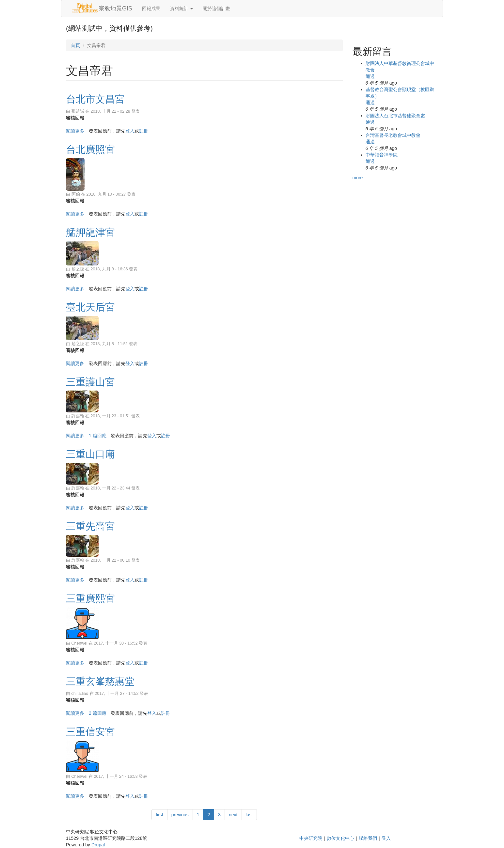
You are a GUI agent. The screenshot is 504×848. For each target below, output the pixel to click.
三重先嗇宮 (90, 526)
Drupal (98, 845)
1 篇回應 (98, 436)
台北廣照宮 (90, 149)
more (358, 178)
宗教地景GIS (115, 8)
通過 (370, 76)
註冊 (144, 131)
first (159, 815)
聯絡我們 (368, 838)
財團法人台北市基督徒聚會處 (395, 116)
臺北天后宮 (90, 307)
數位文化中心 (340, 838)
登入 (130, 131)
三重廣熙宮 (90, 598)
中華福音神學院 (382, 155)
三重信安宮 (90, 732)
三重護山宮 (90, 382)
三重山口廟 (90, 454)
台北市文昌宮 (95, 99)
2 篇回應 (98, 713)
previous (180, 815)
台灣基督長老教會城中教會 (393, 135)
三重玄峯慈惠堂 (100, 681)
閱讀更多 (75, 131)
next (233, 815)
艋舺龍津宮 (90, 232)
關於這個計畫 (216, 8)
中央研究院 (311, 838)
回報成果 (151, 8)
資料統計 (181, 8)
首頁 (75, 45)
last (249, 815)
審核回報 (75, 118)
